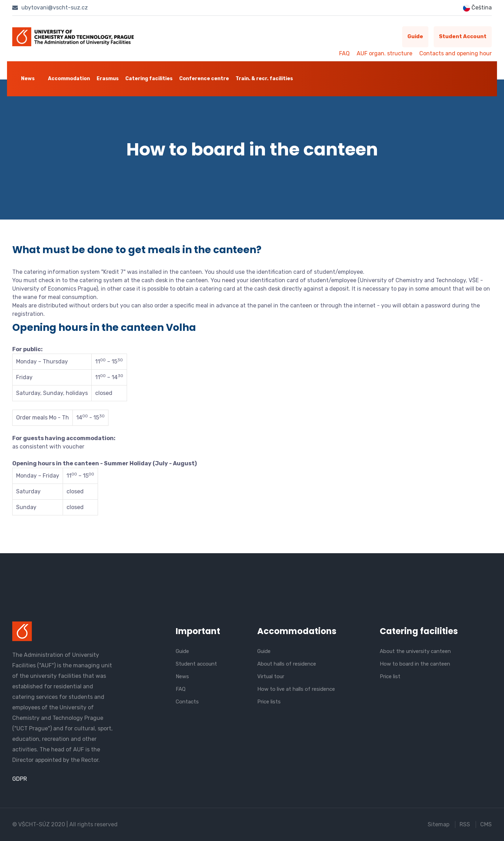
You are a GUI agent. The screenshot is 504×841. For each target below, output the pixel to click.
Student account (463, 37)
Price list (390, 676)
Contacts (187, 702)
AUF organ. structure (384, 53)
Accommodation (69, 79)
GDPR (20, 779)
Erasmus (108, 79)
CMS (486, 824)
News (28, 79)
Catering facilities (149, 79)
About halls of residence (287, 664)
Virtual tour (271, 676)
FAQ (344, 53)
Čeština (477, 8)
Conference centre (204, 79)
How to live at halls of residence (296, 689)
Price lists (269, 702)
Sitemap (439, 824)
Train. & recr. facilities (264, 79)
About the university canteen (415, 651)
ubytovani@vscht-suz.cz (50, 8)
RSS (465, 824)
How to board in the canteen (415, 664)
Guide (415, 37)
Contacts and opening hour (456, 53)
